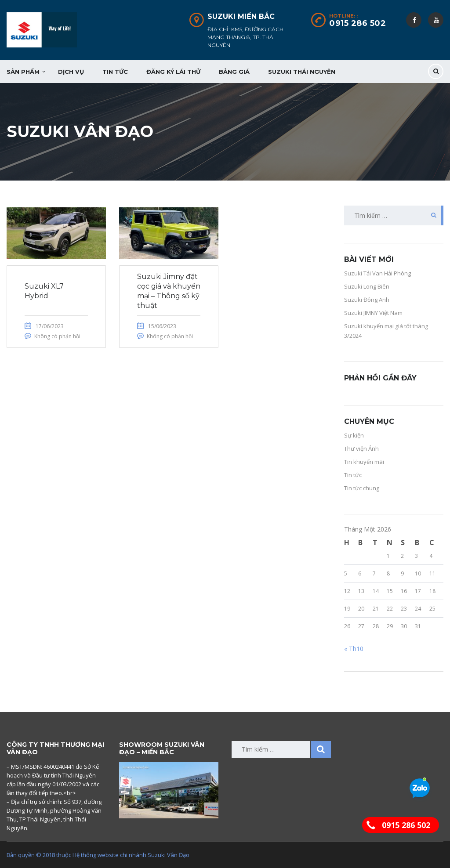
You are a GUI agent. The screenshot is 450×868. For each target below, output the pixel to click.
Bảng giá (234, 72)
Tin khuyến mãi (364, 462)
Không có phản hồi (57, 336)
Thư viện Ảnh (361, 448)
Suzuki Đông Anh (367, 300)
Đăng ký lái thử (173, 72)
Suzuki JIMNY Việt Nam (373, 313)
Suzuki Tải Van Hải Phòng (377, 273)
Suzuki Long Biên (367, 286)
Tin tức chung (362, 488)
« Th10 (354, 649)
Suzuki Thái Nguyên (302, 72)
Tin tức (115, 72)
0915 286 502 (357, 23)
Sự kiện (354, 435)
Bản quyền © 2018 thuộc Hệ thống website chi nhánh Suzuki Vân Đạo (98, 855)
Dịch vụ (71, 72)
